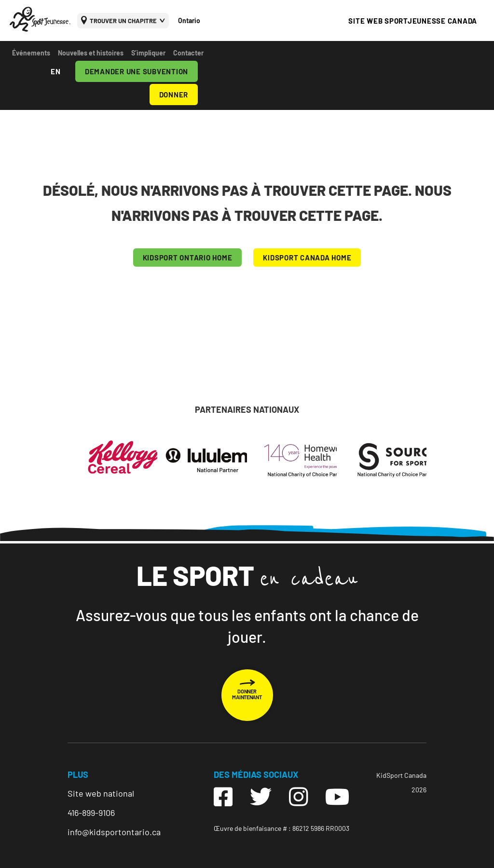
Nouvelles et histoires (91, 53)
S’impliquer (148, 53)
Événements (31, 53)
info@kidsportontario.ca (114, 832)
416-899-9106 (91, 813)
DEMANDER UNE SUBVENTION (137, 71)
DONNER (174, 95)
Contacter (188, 53)
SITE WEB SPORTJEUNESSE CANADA (413, 21)
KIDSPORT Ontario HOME (188, 258)
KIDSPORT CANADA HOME (307, 258)
